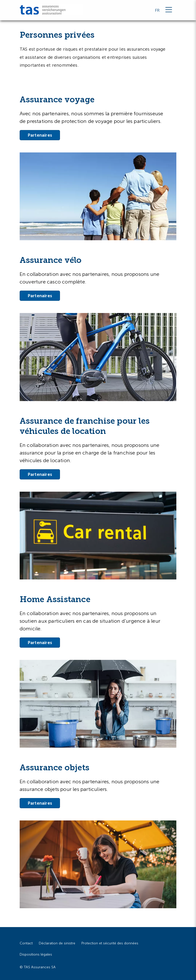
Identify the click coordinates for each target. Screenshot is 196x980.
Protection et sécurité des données (110, 943)
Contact (26, 943)
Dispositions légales (36, 954)
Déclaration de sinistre (57, 943)
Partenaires (40, 135)
